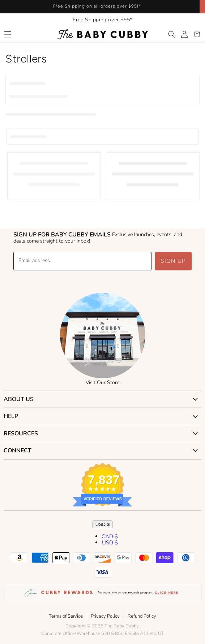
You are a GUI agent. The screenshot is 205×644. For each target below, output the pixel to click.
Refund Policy (142, 616)
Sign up (173, 261)
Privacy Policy (105, 616)
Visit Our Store (102, 382)
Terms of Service (66, 616)
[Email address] (82, 261)
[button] (7, 34)
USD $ (102, 524)
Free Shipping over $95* (102, 20)
